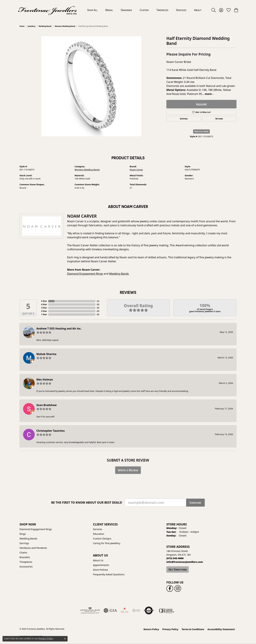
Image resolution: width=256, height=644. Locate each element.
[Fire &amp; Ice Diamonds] (124, 610)
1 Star (44, 314)
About (198, 10)
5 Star (44, 301)
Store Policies (100, 570)
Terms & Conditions (193, 629)
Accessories (26, 567)
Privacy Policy (170, 629)
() (98, 301)
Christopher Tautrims (50, 431)
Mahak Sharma (46, 354)
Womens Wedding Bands (65, 26)
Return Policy (151, 629)
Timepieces (162, 10)
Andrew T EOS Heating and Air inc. (59, 329)
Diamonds (126, 10)
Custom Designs (102, 539)
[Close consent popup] (65, 639)
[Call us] (185, 562)
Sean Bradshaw (46, 405)
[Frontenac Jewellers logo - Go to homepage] (47, 10)
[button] (214, 10)
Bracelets (25, 557)
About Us (98, 560)
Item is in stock (201, 131)
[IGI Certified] (136, 610)
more (209, 94)
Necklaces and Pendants (33, 548)
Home (22, 26)
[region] (91, 86)
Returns (219, 119)
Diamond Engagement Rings (85, 274)
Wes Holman (45, 380)
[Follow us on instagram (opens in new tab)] (178, 588)
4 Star (44, 304)
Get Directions (178, 569)
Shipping (184, 119)
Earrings (24, 543)
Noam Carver (136, 170)
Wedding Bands (45, 26)
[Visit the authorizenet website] (149, 610)
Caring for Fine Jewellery (107, 543)
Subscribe (195, 503)
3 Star (44, 308)
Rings (23, 534)
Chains (23, 553)
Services (181, 10)
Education (99, 534)
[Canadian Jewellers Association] (167, 610)
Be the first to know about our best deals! (87, 503)
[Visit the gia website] (110, 610)
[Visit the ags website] (90, 610)
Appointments (101, 565)
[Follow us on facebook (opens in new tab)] (170, 588)
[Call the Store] (175, 558)
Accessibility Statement (221, 629)
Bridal (109, 10)
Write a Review (128, 470)
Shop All (92, 10)
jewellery (32, 26)
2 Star (44, 311)
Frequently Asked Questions (109, 574)
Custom (144, 10)
